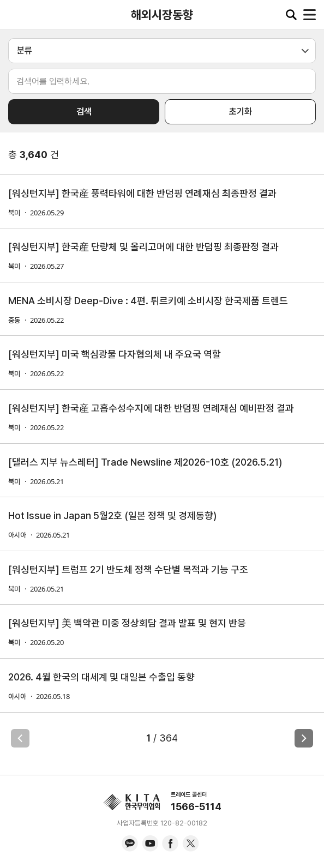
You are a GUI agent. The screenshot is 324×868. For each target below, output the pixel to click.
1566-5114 (196, 807)
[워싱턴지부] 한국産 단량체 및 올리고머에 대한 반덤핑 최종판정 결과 (143, 247)
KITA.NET (16, 15)
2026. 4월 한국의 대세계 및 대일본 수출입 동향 (101, 677)
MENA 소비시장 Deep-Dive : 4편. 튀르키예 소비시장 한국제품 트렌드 (148, 301)
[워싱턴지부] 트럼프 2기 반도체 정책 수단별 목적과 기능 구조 (128, 569)
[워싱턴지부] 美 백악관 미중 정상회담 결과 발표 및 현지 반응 (127, 623)
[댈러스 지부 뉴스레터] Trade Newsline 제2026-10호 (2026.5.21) (145, 462)
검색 (84, 111)
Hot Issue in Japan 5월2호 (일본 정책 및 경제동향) (112, 516)
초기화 (241, 111)
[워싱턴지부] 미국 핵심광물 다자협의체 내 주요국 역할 (115, 354)
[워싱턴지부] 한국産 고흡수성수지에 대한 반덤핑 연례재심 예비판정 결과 (151, 408)
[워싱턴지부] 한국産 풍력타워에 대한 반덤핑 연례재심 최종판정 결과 (142, 193)
